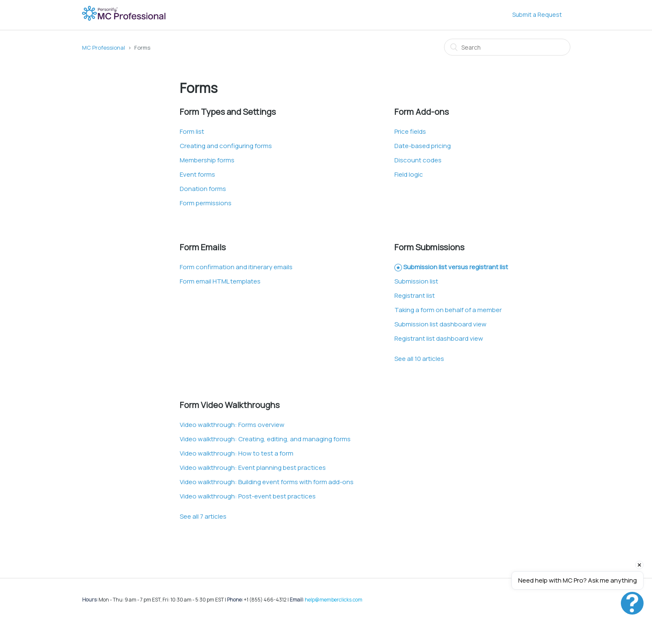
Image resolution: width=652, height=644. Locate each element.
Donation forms (203, 189)
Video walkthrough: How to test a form (237, 453)
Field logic (409, 174)
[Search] (507, 47)
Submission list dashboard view (440, 324)
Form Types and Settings (228, 112)
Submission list (416, 281)
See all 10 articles (419, 359)
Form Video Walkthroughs (230, 405)
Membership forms (207, 160)
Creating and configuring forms (226, 146)
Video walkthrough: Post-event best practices (248, 496)
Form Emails (203, 247)
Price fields (410, 131)
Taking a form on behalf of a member (448, 310)
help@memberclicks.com (334, 600)
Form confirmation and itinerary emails (236, 267)
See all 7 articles (203, 516)
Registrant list (415, 295)
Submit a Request (537, 15)
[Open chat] (632, 603)
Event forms (197, 174)
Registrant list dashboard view (439, 338)
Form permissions (206, 203)
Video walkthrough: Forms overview (232, 425)
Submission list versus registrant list (456, 267)
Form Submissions (429, 247)
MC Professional (104, 48)
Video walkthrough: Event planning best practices (253, 468)
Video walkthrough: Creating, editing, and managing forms (265, 439)
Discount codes (418, 160)
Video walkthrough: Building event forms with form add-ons (267, 482)
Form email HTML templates (220, 281)
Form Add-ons (422, 112)
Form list (192, 131)
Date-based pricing (423, 146)
